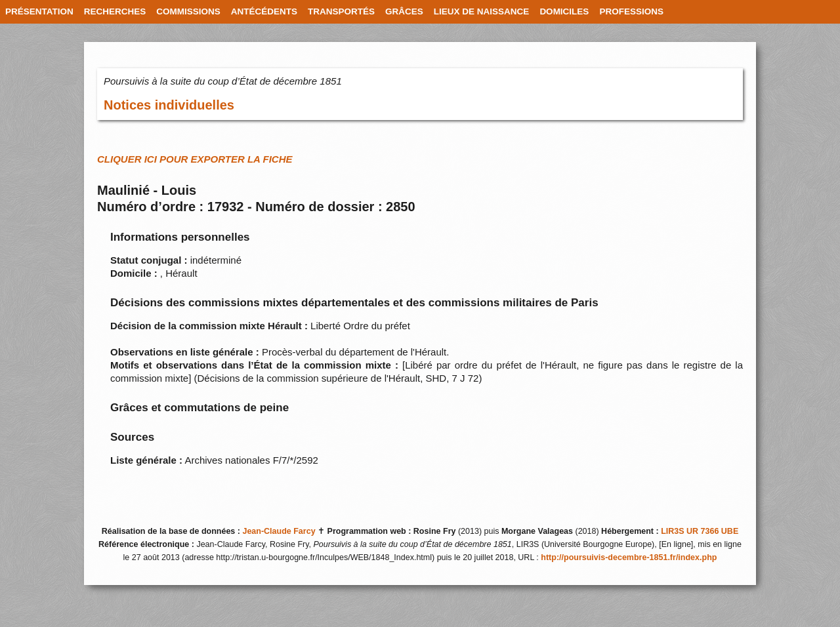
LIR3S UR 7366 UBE (700, 531)
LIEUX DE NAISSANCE (482, 11)
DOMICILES (564, 11)
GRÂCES (404, 11)
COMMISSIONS (188, 11)
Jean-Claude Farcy (279, 531)
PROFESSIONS (631, 11)
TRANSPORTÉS (341, 11)
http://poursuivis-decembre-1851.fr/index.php (629, 557)
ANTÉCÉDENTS (264, 11)
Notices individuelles (169, 105)
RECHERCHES (115, 11)
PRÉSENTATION (39, 11)
